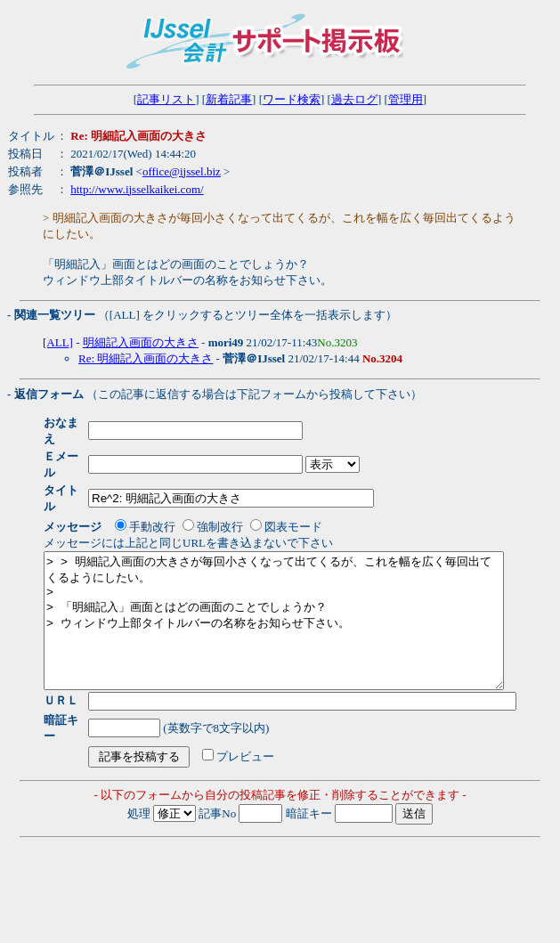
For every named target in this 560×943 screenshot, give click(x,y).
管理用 (406, 99)
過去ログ (354, 99)
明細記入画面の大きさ (141, 342)
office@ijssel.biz (182, 171)
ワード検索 (292, 99)
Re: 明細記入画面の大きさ (146, 358)
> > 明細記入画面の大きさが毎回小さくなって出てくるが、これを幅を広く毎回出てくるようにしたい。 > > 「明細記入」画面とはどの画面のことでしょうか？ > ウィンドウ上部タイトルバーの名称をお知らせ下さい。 (301, 594)
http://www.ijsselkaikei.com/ (137, 189)
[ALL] (58, 342)
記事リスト (166, 99)
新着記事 (229, 99)
